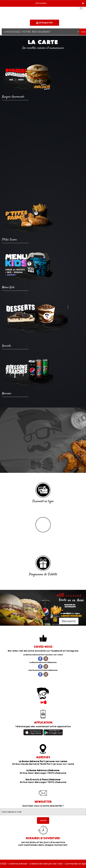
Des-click (58, 864)
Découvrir (69, 621)
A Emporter (44, 23)
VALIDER (43, 820)
